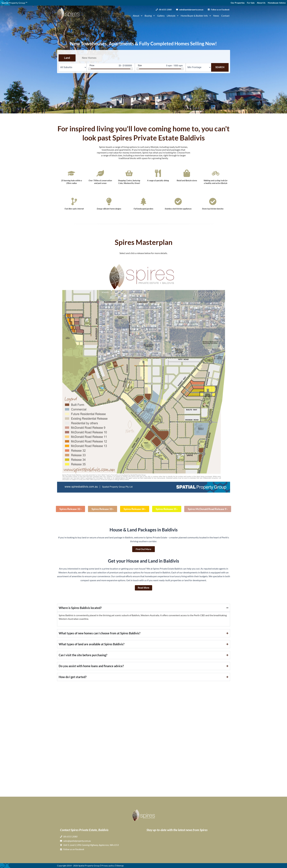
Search (220, 67)
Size (140, 65)
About (138, 16)
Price (92, 65)
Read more (143, 588)
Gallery (161, 16)
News (216, 16)
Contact (225, 16)
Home (127, 16)
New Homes (89, 58)
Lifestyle (173, 16)
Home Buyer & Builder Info (196, 16)
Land (67, 58)
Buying (150, 16)
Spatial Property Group (89, 866)
